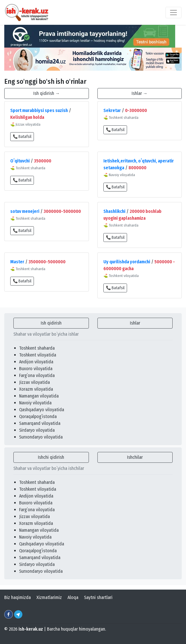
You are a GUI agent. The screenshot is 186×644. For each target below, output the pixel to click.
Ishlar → (140, 93)
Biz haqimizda (18, 597)
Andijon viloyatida (36, 362)
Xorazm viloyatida (36, 389)
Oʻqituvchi (20, 161)
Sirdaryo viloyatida (37, 430)
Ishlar (135, 323)
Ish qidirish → (47, 93)
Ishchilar (135, 457)
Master (17, 262)
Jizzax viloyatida (34, 382)
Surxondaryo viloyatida (41, 437)
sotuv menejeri (25, 211)
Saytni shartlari (98, 597)
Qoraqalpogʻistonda (38, 416)
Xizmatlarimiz (49, 597)
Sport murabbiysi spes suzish (39, 110)
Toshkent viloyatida (38, 355)
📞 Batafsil (22, 137)
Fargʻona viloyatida (37, 375)
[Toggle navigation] (173, 13)
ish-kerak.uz (31, 629)
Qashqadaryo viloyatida (42, 410)
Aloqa (73, 597)
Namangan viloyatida (39, 396)
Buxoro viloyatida (36, 369)
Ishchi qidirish (51, 457)
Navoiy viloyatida (35, 403)
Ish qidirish (51, 323)
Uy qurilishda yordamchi (127, 262)
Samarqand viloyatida (40, 423)
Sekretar (112, 110)
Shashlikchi (114, 211)
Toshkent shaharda (37, 348)
